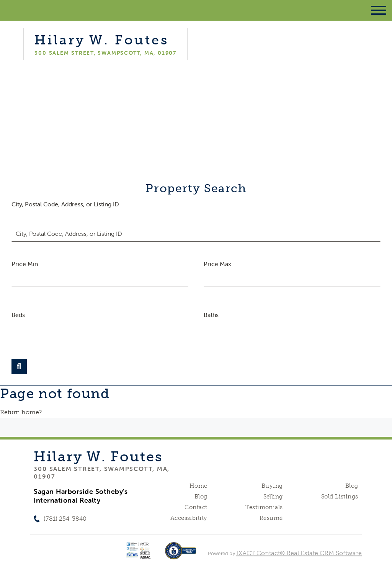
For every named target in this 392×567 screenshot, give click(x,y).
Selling (273, 497)
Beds (18, 315)
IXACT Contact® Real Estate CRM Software (299, 553)
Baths (211, 315)
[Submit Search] (19, 366)
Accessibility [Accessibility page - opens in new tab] (189, 518)
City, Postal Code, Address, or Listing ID (65, 204)
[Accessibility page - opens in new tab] (180, 555)
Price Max (217, 264)
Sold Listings (340, 497)
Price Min (25, 264)
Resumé (271, 518)
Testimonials (264, 507)
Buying (272, 486)
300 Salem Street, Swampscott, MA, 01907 (102, 472)
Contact (196, 507)
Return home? (21, 412)
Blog (201, 497)
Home (198, 486)
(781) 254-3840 (65, 519)
